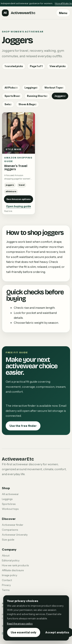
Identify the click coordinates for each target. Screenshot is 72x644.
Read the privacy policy (20, 624)
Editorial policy (11, 560)
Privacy (6, 585)
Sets (8, 104)
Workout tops (10, 509)
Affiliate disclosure (13, 570)
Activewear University (15, 535)
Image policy (10, 575)
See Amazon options (19, 199)
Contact (7, 580)
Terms (6, 590)
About (6, 555)
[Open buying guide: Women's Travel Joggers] (19, 133)
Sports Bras (12, 96)
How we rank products (15, 565)
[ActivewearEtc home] (19, 13)
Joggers (60, 96)
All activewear (10, 494)
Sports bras (9, 504)
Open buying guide (19, 206)
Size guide (8, 540)
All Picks (11, 88)
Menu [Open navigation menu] (63, 13)
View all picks (58, 66)
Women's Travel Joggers (16, 168)
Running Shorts (37, 96)
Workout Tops (54, 88)
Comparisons (10, 530)
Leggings (31, 88)
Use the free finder (23, 426)
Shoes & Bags (27, 104)
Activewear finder (13, 525)
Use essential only (24, 632)
